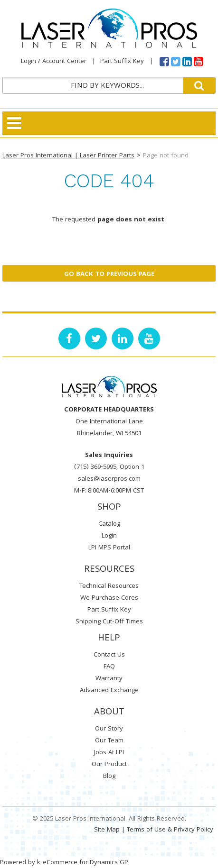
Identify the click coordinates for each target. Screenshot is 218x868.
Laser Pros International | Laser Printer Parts (68, 156)
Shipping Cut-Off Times (109, 622)
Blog (109, 777)
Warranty (109, 679)
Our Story (109, 729)
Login (109, 536)
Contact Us (109, 655)
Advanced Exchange (109, 691)
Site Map (107, 830)
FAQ (109, 667)
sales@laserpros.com (109, 479)
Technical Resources (109, 586)
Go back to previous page (109, 274)
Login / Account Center (54, 62)
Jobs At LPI (109, 753)
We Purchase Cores (109, 598)
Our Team (109, 741)
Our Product (109, 765)
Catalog (109, 524)
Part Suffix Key (122, 62)
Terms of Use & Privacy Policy (170, 830)
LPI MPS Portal (109, 548)
